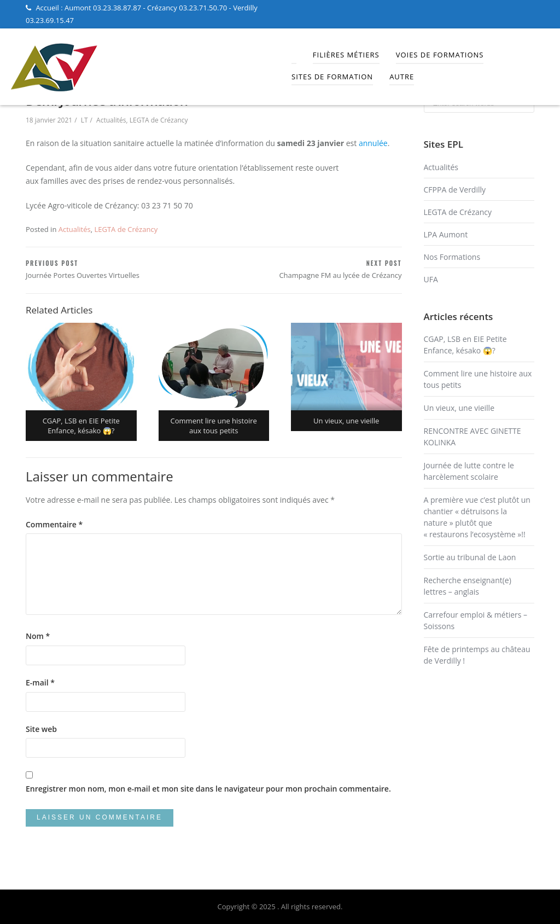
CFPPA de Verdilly (455, 190)
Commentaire (54, 524)
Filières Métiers (346, 55)
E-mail (40, 682)
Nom (38, 636)
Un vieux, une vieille (459, 408)
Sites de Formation (332, 77)
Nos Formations (452, 257)
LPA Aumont (446, 234)
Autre (402, 77)
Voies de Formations (440, 55)
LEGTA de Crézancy (159, 120)
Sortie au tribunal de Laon (470, 557)
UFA (431, 279)
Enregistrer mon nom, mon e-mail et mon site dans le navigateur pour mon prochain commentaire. (208, 789)
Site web (41, 729)
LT (84, 120)
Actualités (111, 120)
